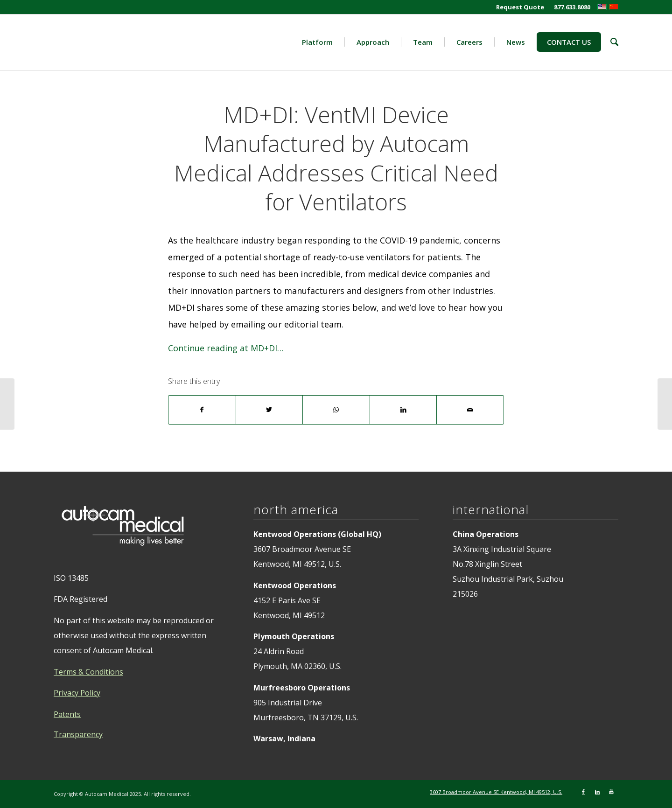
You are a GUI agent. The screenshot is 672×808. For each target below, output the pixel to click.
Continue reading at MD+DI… (226, 348)
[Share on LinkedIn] (403, 410)
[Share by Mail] (470, 410)
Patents (67, 714)
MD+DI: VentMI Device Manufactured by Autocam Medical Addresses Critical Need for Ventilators (336, 158)
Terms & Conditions (88, 672)
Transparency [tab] (78, 734)
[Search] (610, 42)
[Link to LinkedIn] (597, 792)
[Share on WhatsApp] (336, 410)
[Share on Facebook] (202, 410)
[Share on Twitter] (269, 410)
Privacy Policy (77, 693)
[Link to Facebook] (583, 792)
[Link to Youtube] (611, 792)
